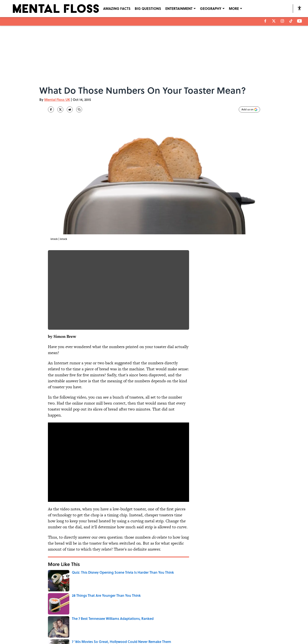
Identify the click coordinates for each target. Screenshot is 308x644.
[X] (274, 21)
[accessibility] (299, 8)
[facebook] (265, 21)
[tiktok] (291, 21)
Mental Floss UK (57, 100)
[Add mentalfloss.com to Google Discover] (249, 109)
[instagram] (282, 21)
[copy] (79, 109)
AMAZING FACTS (117, 8)
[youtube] (300, 21)
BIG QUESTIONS (148, 8)
